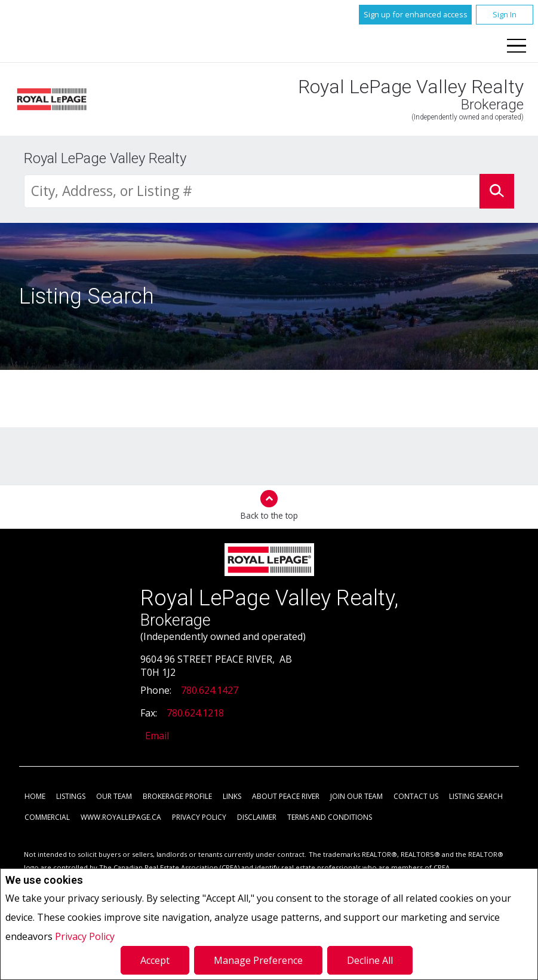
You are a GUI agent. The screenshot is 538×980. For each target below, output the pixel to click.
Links (232, 797)
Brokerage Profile (177, 797)
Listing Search (476, 797)
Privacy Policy (85, 936)
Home (35, 797)
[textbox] (252, 192)
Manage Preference (258, 960)
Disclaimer (257, 818)
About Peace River (286, 797)
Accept (155, 960)
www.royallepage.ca (121, 818)
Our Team (114, 797)
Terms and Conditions (330, 818)
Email (157, 736)
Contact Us (416, 797)
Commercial (47, 818)
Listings (71, 797)
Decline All (370, 960)
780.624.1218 (195, 713)
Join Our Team (356, 797)
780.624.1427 (210, 691)
